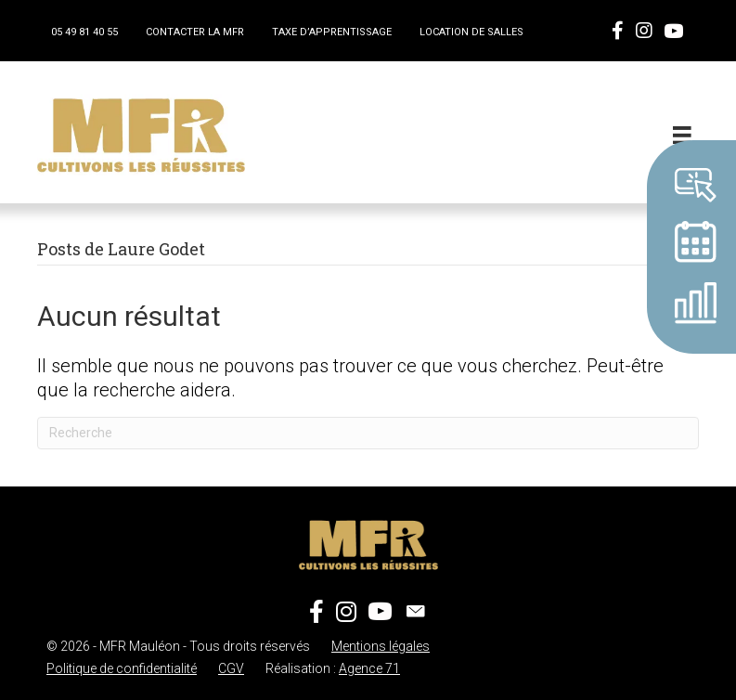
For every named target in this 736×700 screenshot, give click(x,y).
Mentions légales (381, 646)
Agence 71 (369, 668)
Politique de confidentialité (122, 668)
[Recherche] (368, 433)
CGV (231, 668)
